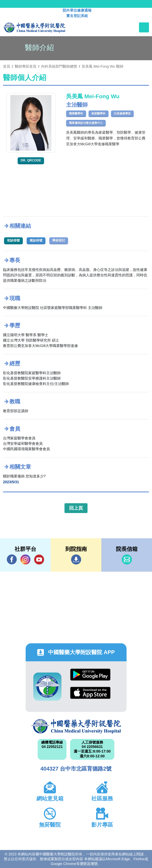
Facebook (12, 559)
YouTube (39, 559)
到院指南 (76, 559)
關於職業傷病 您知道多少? (24, 476)
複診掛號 (36, 240)
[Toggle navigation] (144, 27)
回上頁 (76, 508)
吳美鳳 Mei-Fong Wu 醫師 (103, 66)
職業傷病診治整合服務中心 (86, 123)
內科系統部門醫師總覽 (59, 66)
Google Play (90, 675)
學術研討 (59, 240)
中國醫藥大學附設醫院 (76, 726)
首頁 (7, 66)
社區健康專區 (122, 113)
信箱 (127, 559)
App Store (90, 693)
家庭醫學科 (99, 113)
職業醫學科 (76, 113)
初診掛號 (13, 240)
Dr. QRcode (31, 160)
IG (25, 559)
